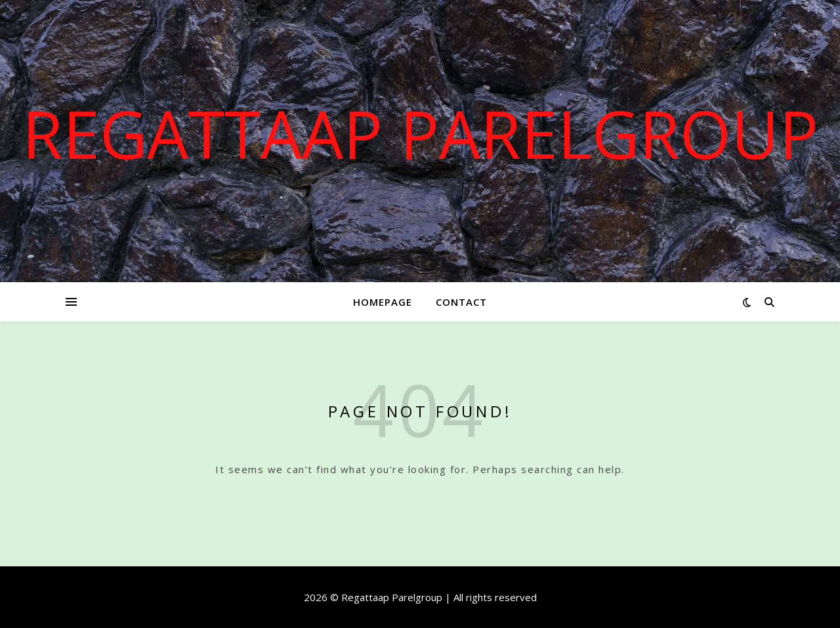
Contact (461, 302)
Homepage (383, 302)
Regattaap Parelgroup (420, 133)
